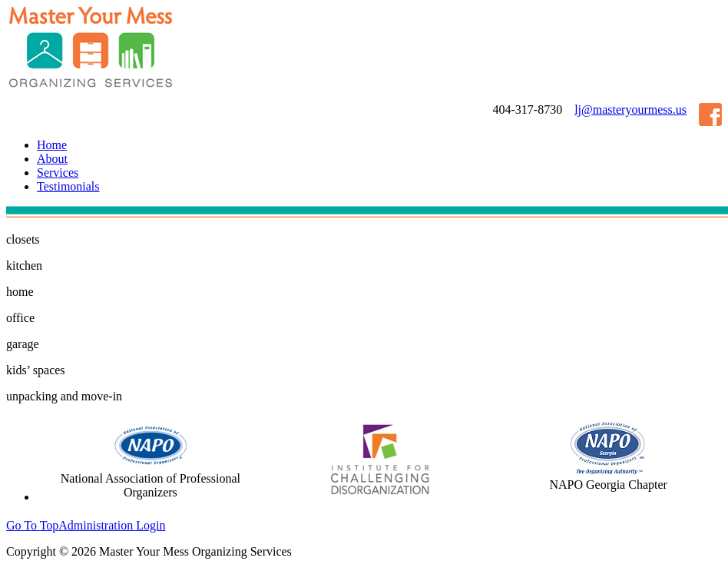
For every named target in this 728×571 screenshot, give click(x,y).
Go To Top (32, 525)
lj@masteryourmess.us (630, 110)
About (52, 159)
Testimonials (68, 186)
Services (58, 173)
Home (52, 145)
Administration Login (112, 525)
